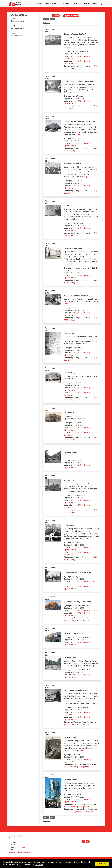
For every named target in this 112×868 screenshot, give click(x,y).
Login (102, 4)
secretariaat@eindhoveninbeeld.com (19, 852)
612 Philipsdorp (84, 57)
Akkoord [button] (102, 864)
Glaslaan (95, 612)
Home (39, 4)
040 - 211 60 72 (21, 847)
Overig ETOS (69, 194)
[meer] (78, 136)
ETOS (94, 67)
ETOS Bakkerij (69, 70)
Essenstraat (68, 60)
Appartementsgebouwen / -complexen (79, 813)
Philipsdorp (84, 621)
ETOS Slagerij (69, 109)
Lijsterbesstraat (70, 65)
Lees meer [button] (39, 865)
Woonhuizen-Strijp (71, 621)
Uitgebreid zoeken (71, 17)
